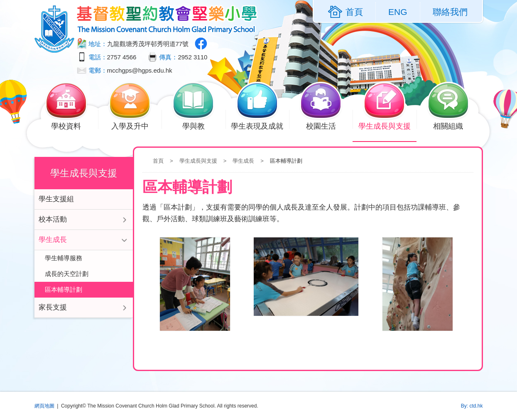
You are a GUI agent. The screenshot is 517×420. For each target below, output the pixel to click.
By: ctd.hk (472, 406)
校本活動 (53, 219)
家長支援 (53, 307)
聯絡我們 (450, 12)
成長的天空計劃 (67, 274)
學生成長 (243, 161)
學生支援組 (56, 199)
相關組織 (453, 125)
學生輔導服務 (64, 258)
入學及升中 (135, 125)
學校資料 (71, 125)
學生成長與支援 (387, 125)
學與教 (198, 125)
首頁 (158, 161)
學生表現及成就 (260, 125)
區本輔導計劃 (64, 289)
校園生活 (326, 125)
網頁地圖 (44, 406)
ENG (398, 12)
